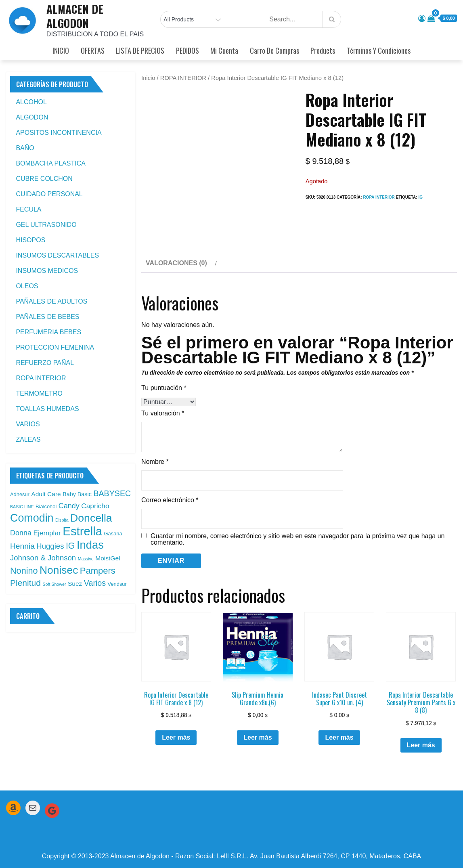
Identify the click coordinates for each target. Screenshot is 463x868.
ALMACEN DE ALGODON (75, 16)
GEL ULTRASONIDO (46, 225)
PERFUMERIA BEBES (48, 332)
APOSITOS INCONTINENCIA (59, 133)
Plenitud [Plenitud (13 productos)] (25, 583)
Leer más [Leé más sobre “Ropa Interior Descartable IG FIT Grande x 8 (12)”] (176, 737)
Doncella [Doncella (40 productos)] (91, 518)
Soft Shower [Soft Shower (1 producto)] (54, 584)
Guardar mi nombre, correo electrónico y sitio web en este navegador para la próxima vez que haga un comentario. (297, 539)
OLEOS (27, 286)
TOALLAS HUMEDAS (47, 409)
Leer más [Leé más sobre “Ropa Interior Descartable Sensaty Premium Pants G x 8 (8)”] (421, 745)
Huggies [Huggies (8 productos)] (50, 546)
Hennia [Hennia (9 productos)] (22, 546)
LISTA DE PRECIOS (140, 50)
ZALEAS (28, 439)
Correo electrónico (170, 500)
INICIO (61, 50)
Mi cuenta (224, 50)
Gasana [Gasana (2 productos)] (113, 534)
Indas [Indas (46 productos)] (90, 545)
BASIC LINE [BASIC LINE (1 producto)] (22, 507)
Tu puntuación (164, 388)
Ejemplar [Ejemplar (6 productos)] (47, 533)
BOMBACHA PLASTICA (51, 163)
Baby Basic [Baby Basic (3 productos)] (77, 494)
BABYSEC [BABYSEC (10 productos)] (112, 493)
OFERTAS (93, 50)
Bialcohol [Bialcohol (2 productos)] (46, 506)
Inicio (148, 78)
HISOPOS (30, 240)
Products (323, 50)
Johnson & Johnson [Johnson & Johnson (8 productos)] (43, 558)
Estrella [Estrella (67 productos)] (82, 531)
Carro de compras (274, 50)
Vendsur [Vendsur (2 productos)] (117, 584)
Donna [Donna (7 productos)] (21, 533)
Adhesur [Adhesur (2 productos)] (20, 494)
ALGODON (32, 117)
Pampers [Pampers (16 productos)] (98, 571)
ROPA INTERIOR (183, 78)
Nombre (155, 462)
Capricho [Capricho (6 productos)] (95, 506)
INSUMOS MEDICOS (47, 271)
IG (420, 197)
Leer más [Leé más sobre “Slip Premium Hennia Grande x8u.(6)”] (258, 737)
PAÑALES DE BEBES (47, 317)
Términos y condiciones (379, 50)
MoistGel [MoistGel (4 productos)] (108, 558)
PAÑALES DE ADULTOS (51, 301)
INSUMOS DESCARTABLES (57, 255)
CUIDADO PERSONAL (49, 194)
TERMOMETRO (39, 393)
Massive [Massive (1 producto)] (86, 559)
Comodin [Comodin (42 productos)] (32, 518)
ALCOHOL (31, 102)
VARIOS (28, 424)
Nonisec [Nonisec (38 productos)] (59, 570)
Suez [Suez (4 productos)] (75, 584)
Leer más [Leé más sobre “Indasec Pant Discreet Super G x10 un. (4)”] (339, 737)
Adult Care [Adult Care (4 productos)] (46, 494)
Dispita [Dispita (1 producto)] (62, 520)
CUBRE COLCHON (44, 179)
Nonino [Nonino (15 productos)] (24, 571)
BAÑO (25, 148)
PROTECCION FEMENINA (55, 347)
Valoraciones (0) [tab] (176, 263)
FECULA (28, 209)
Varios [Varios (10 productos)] (95, 583)
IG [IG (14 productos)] (70, 546)
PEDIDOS (188, 50)
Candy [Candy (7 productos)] (69, 506)
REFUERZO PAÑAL (45, 363)
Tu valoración (163, 413)
